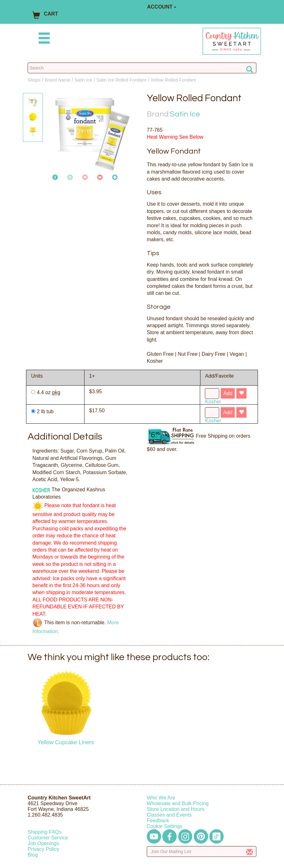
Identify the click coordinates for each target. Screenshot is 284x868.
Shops (34, 80)
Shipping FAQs (45, 832)
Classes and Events (169, 815)
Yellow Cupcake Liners (66, 742)
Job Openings (43, 843)
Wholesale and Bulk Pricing (178, 803)
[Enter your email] (202, 851)
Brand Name (58, 80)
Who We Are (161, 798)
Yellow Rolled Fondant (173, 80)
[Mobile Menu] (43, 39)
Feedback (158, 821)
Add (228, 393)
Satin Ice (83, 80)
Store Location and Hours (176, 809)
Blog (33, 855)
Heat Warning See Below (175, 137)
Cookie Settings (165, 826)
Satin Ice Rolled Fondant (121, 80)
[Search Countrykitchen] (142, 68)
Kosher (213, 402)
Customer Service (48, 838)
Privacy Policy (44, 849)
